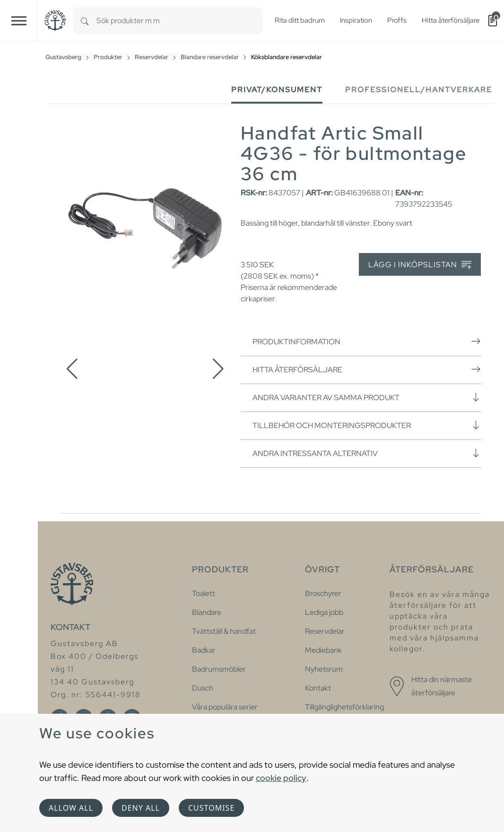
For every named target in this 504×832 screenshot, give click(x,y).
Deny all (141, 808)
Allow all (71, 808)
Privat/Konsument (277, 90)
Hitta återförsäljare (367, 369)
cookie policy (281, 778)
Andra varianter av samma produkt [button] (367, 397)
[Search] (85, 21)
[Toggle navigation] (19, 21)
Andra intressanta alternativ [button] (367, 453)
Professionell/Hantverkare (419, 90)
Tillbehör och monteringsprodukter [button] (367, 425)
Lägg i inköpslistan (420, 265)
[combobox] (179, 21)
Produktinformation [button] (367, 342)
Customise (211, 808)
